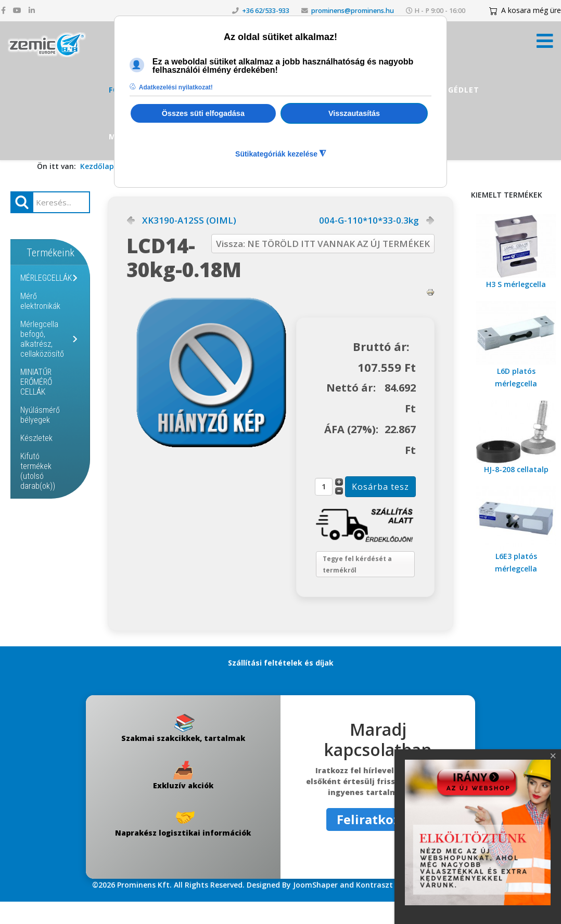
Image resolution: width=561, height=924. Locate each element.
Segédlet (459, 90)
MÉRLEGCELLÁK (46, 278)
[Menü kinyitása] (545, 44)
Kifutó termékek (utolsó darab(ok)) (38, 471)
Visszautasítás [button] (354, 113)
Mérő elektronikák (40, 301)
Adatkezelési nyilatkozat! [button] (176, 87)
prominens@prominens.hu (353, 11)
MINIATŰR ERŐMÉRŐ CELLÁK (36, 382)
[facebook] (3, 10)
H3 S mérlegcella (516, 284)
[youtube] (17, 10)
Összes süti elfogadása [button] (203, 113)
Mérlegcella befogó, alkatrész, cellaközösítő (42, 339)
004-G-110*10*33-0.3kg (369, 220)
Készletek (36, 438)
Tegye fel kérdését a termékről (366, 582)
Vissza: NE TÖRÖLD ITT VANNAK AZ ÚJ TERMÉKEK (323, 244)
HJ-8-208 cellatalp (516, 469)
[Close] (553, 756)
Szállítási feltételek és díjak (281, 685)
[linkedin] (32, 10)
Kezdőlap (97, 166)
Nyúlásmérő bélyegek (40, 415)
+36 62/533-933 (266, 11)
